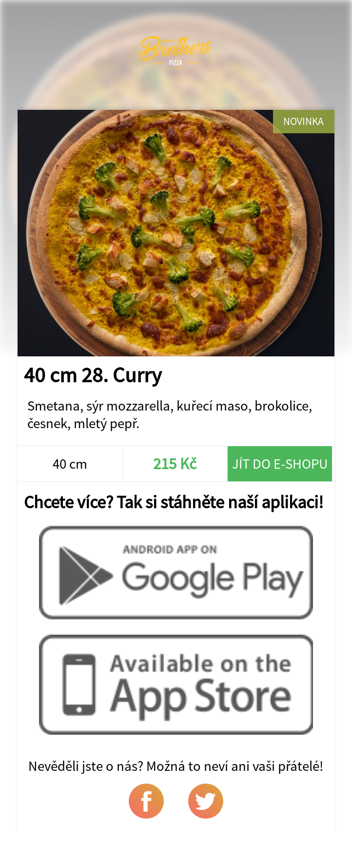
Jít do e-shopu (280, 464)
